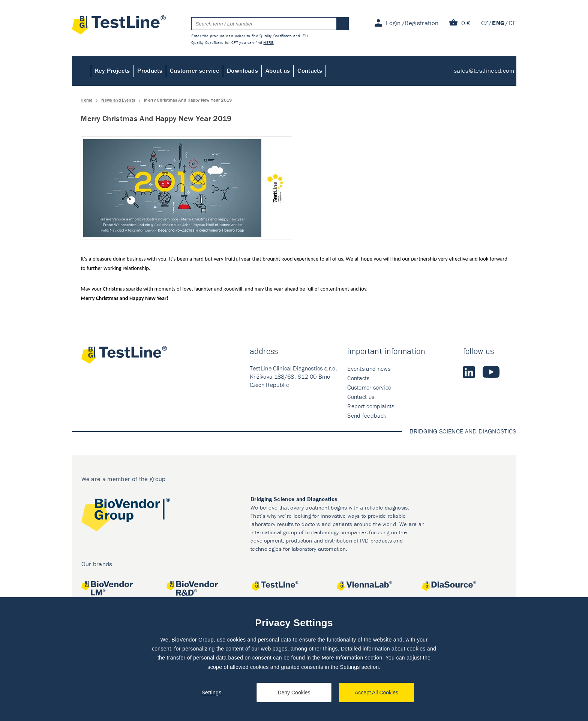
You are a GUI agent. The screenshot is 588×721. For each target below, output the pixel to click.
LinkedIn (469, 372)
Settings (211, 693)
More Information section (352, 658)
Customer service (195, 70)
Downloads (242, 70)
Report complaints (371, 406)
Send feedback (367, 415)
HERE (268, 42)
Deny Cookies (294, 693)
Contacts (310, 70)
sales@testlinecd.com (484, 70)
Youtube (491, 372)
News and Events (118, 100)
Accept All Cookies (376, 693)
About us (278, 70)
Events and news (369, 369)
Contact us (361, 397)
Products (150, 70)
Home (82, 71)
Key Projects (112, 70)
